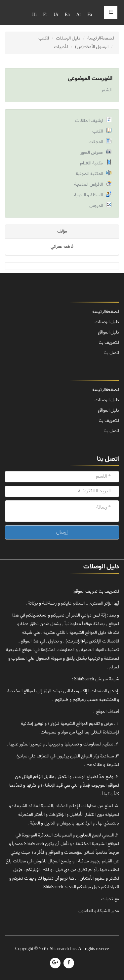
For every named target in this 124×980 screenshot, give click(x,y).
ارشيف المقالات (89, 121)
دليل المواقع (108, 410)
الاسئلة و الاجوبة (89, 195)
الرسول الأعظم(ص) (92, 47)
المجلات (96, 142)
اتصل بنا (111, 431)
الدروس (96, 206)
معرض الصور (92, 153)
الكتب (44, 38)
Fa (89, 15)
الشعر (106, 90)
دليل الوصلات (68, 38)
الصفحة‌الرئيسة (101, 38)
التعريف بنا (109, 421)
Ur (56, 15)
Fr (45, 15)
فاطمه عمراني (62, 247)
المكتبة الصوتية (89, 174)
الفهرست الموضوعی (90, 79)
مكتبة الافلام (91, 163)
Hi (34, 15)
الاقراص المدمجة (88, 185)
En (67, 15)
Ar (78, 15)
